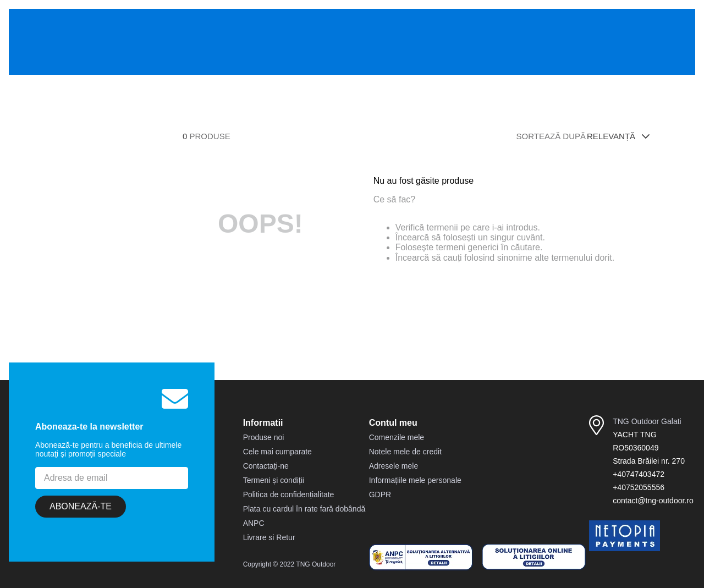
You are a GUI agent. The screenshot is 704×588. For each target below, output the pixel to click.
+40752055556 (639, 487)
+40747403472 (639, 474)
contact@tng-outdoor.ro (653, 501)
